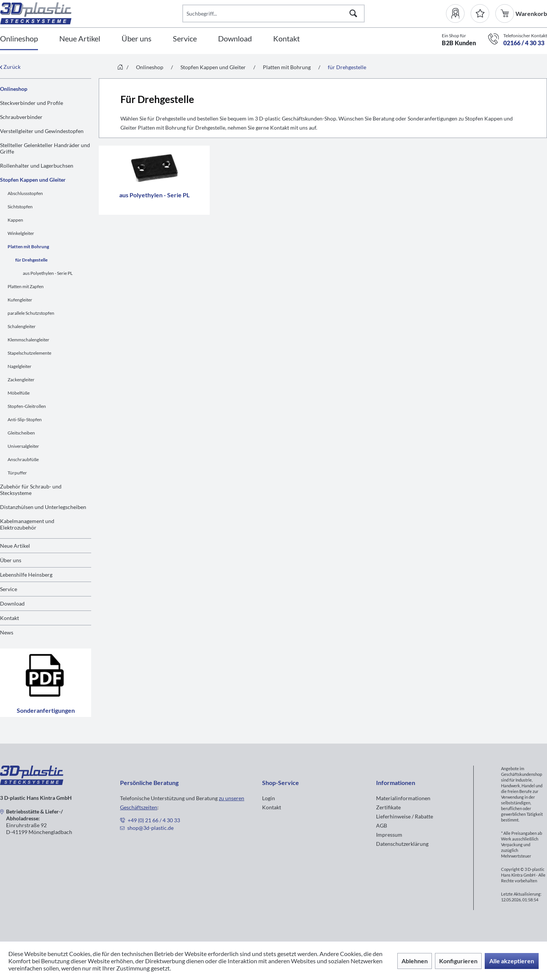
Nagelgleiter (20, 366)
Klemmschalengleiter (28, 340)
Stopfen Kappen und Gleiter (33, 180)
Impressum (389, 835)
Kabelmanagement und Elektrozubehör (27, 524)
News (7, 632)
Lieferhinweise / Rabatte (405, 816)
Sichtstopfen (20, 207)
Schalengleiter (22, 326)
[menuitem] (458, 13)
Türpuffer (17, 473)
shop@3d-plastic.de (150, 828)
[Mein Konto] (458, 13)
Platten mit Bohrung (28, 247)
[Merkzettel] (480, 13)
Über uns (11, 560)
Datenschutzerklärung (402, 844)
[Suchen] (353, 13)
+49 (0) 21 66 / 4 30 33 (154, 820)
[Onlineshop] (19, 39)
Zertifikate (388, 807)
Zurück (10, 67)
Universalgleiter (23, 446)
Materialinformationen (403, 798)
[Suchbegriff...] (273, 13)
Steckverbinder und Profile (32, 103)
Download (12, 603)
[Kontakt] (286, 39)
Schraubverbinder (21, 117)
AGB (382, 825)
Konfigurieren (458, 961)
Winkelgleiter (21, 233)
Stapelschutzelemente (29, 353)
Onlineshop (14, 89)
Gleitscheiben (21, 433)
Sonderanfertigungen (46, 683)
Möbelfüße (19, 393)
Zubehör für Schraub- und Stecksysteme (31, 490)
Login (269, 798)
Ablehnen (415, 961)
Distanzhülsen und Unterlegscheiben (43, 507)
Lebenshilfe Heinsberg (26, 575)
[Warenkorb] (505, 13)
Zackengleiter (21, 380)
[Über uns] (137, 39)
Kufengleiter (20, 300)
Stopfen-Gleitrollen (27, 406)
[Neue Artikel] (80, 39)
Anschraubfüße (23, 459)
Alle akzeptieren (512, 961)
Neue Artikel (15, 546)
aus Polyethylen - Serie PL (48, 273)
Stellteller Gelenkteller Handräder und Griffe (45, 148)
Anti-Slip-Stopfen (25, 419)
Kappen (15, 220)
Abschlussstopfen (25, 193)
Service (9, 589)
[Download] (235, 39)
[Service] (185, 39)
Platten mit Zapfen (26, 286)
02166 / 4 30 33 (524, 43)
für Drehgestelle (31, 260)
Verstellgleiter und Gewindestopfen (42, 131)
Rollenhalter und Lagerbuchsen (37, 166)
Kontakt (9, 618)
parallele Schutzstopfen (31, 313)
